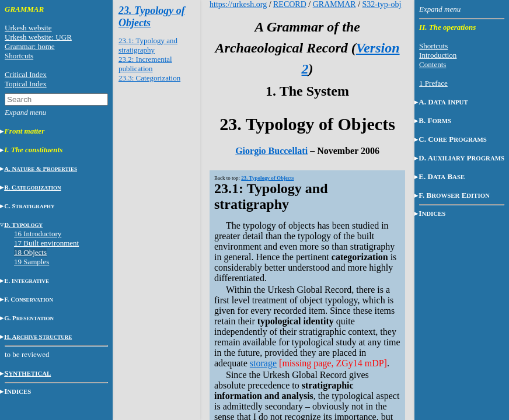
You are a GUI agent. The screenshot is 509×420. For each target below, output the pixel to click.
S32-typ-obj (382, 4)
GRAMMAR (334, 4)
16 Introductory (38, 234)
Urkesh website (28, 28)
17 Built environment (46, 243)
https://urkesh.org (238, 4)
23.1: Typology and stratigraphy (148, 45)
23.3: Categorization (149, 78)
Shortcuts (19, 56)
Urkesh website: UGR (38, 37)
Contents (433, 64)
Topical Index (26, 84)
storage (263, 363)
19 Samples (32, 262)
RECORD (290, 4)
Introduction (438, 55)
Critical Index (26, 74)
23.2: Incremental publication (145, 64)
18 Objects (30, 252)
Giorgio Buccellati (271, 151)
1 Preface (433, 83)
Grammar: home (30, 46)
